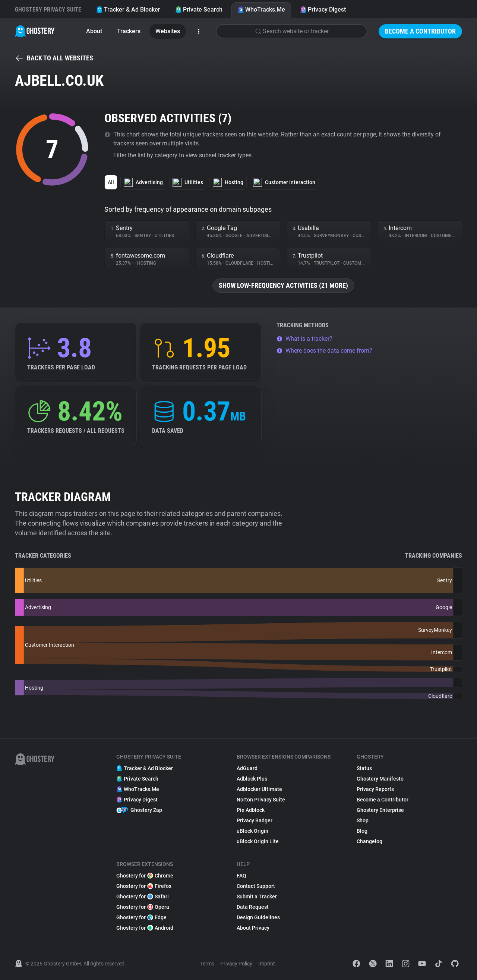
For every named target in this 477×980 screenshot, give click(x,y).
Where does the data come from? (324, 351)
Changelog (369, 841)
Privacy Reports (375, 789)
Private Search (199, 10)
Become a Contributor (420, 31)
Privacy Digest (323, 10)
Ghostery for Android (145, 928)
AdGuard (247, 768)
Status (364, 768)
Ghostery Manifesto (380, 779)
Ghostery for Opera (143, 907)
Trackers (129, 31)
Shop (363, 820)
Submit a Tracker (257, 897)
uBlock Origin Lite (258, 841)
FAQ (241, 876)
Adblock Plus (252, 779)
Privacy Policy (236, 964)
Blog (362, 831)
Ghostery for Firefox (144, 886)
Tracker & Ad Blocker (128, 10)
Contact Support (256, 886)
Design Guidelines (258, 917)
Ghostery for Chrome (145, 876)
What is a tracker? (304, 339)
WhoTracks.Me (261, 10)
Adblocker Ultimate (259, 789)
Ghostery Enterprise (380, 810)
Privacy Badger (255, 820)
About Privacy (253, 928)
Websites (168, 31)
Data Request (253, 907)
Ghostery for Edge (141, 917)
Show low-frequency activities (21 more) (283, 285)
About (94, 31)
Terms (207, 964)
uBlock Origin (252, 831)
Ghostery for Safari (143, 897)
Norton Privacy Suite (261, 800)
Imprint (267, 964)
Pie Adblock (251, 810)
